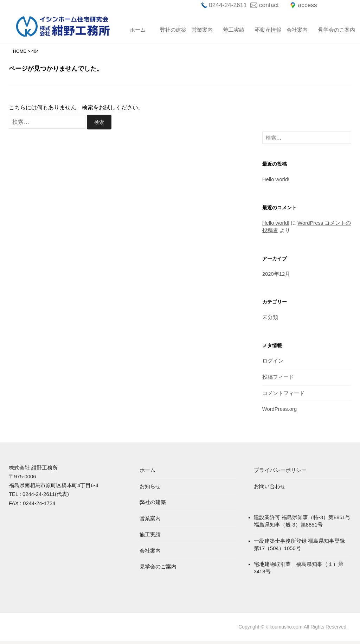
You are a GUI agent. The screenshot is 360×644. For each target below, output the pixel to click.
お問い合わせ (270, 489)
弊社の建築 (173, 30)
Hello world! (276, 181)
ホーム (138, 30)
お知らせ (150, 489)
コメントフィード (283, 395)
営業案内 (202, 30)
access (307, 5)
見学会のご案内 (331, 30)
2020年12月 (276, 275)
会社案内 (297, 30)
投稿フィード (278, 379)
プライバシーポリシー (280, 472)
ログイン (273, 362)
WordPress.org (280, 411)
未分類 (270, 319)
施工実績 (234, 30)
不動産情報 (268, 30)
